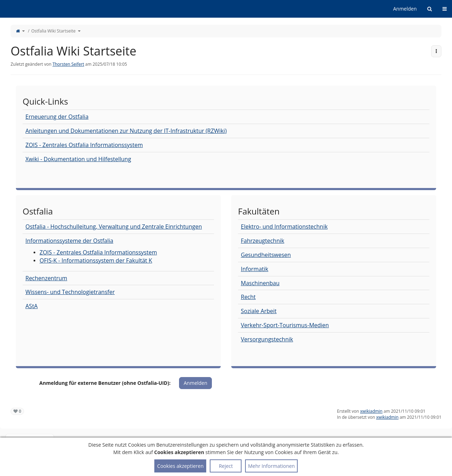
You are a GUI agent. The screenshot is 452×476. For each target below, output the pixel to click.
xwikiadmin (371, 411)
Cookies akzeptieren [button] (180, 466)
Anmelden (405, 9)
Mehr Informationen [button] (271, 466)
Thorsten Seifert (69, 64)
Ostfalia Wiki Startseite (53, 31)
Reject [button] (226, 466)
